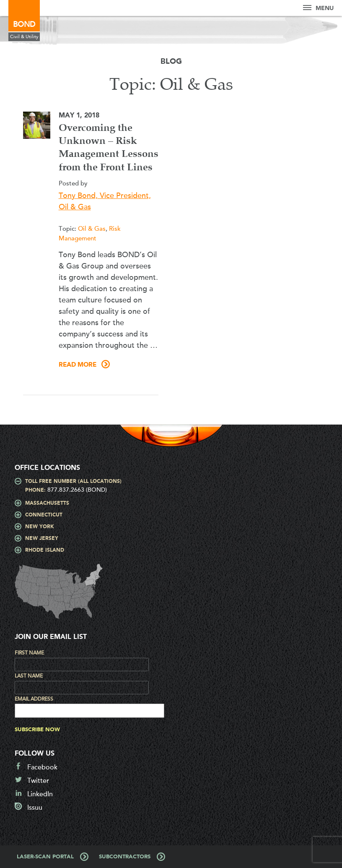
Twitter (38, 781)
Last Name (29, 676)
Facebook (42, 767)
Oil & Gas (92, 229)
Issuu (35, 808)
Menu (318, 8)
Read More (78, 365)
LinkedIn (40, 794)
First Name (29, 653)
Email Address (34, 699)
